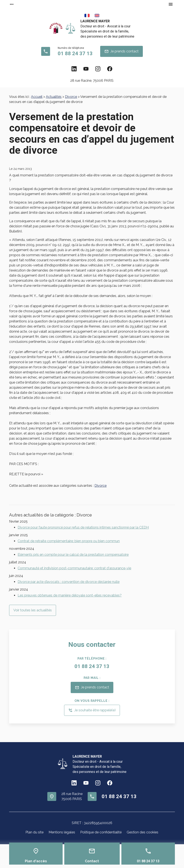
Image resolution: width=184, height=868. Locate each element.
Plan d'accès (36, 861)
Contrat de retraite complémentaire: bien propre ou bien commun (69, 541)
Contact (92, 861)
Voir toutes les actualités (33, 610)
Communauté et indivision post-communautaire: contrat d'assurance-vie (74, 568)
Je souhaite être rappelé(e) (92, 710)
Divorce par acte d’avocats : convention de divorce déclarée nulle (69, 582)
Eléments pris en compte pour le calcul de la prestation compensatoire (73, 555)
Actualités (54, 97)
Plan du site (34, 832)
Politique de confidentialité (101, 832)
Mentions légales (62, 832)
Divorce (71, 97)
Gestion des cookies (143, 832)
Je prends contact (121, 51)
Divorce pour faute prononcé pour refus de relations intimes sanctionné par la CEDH (83, 527)
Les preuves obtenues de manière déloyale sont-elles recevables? (70, 595)
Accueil (37, 97)
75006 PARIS (92, 81)
